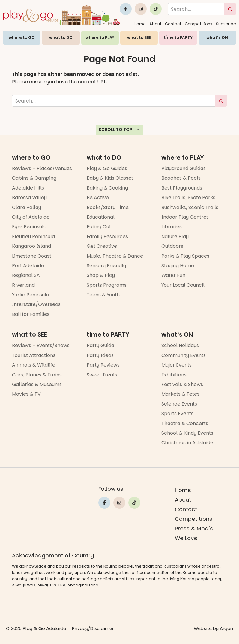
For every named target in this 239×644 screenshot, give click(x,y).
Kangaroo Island (31, 246)
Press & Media (194, 528)
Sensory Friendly (106, 266)
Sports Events (177, 413)
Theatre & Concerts (185, 423)
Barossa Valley (29, 198)
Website (203, 628)
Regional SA (26, 275)
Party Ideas (100, 355)
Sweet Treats (102, 375)
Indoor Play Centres (185, 217)
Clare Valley (27, 207)
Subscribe (226, 24)
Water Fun (173, 275)
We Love (186, 538)
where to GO (22, 38)
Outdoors (172, 246)
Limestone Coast (32, 256)
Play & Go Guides (107, 168)
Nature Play (175, 237)
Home (140, 24)
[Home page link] (61, 15)
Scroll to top (120, 130)
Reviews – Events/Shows (41, 345)
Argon (226, 628)
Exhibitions (174, 375)
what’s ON (217, 38)
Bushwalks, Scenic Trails (190, 207)
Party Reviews (103, 365)
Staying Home (178, 266)
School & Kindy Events (187, 433)
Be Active (98, 198)
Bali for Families (31, 314)
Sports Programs (107, 285)
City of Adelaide (31, 217)
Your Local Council (183, 285)
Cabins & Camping (34, 178)
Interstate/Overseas (36, 304)
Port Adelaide (28, 266)
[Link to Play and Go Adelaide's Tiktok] (156, 9)
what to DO (61, 38)
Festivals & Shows (182, 384)
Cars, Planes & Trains (37, 375)
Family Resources (107, 237)
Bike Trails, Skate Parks (188, 198)
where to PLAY (100, 38)
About (155, 24)
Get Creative (102, 246)
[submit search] (230, 9)
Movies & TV (26, 394)
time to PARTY (178, 38)
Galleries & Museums (37, 384)
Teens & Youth (103, 295)
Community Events (184, 355)
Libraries (172, 227)
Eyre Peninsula (29, 227)
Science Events (179, 404)
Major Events (176, 365)
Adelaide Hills (28, 188)
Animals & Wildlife (34, 365)
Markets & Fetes (180, 394)
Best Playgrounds (182, 188)
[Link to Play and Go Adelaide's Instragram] (141, 9)
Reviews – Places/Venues (42, 168)
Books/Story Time (108, 207)
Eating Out (99, 227)
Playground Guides (184, 168)
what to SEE (139, 38)
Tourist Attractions (34, 355)
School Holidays (180, 345)
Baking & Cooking (107, 188)
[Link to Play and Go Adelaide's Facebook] (126, 9)
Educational (101, 217)
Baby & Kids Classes (110, 178)
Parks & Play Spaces (185, 256)
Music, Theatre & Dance (115, 256)
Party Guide (100, 345)
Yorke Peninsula (31, 295)
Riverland (23, 285)
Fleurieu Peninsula (33, 237)
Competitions (199, 24)
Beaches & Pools (181, 178)
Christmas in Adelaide (187, 443)
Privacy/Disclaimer (93, 628)
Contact (173, 24)
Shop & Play (101, 275)
